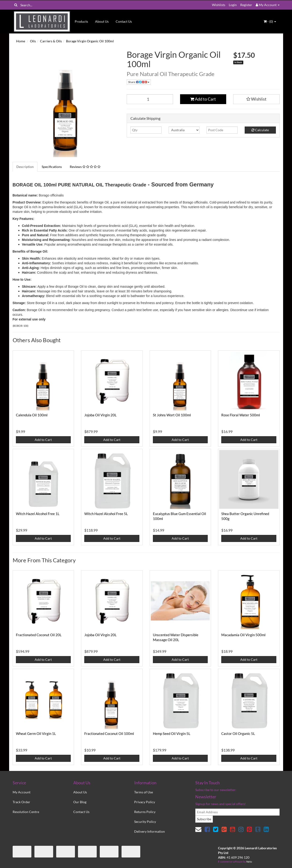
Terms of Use (144, 792)
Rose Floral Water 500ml (241, 415)
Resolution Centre (26, 812)
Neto (249, 862)
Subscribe (204, 819)
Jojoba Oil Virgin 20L (100, 415)
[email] (237, 812)
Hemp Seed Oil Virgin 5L (172, 734)
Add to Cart (203, 99)
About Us (102, 21)
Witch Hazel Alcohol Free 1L (38, 514)
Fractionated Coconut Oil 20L (39, 635)
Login (233, 5)
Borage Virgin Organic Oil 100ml (90, 41)
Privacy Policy (145, 802)
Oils (33, 41)
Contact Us (124, 21)
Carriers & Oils (51, 41)
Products (81, 21)
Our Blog (80, 802)
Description (25, 167)
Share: (139, 82)
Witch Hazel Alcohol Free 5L (106, 514)
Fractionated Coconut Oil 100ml (109, 734)
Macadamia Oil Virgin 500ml (243, 635)
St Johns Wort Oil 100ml (172, 415)
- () (270, 21)
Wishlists (219, 5)
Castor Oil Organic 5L (238, 734)
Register (246, 5)
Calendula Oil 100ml (32, 415)
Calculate (260, 130)
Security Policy (145, 822)
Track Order (21, 802)
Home (21, 41)
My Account (22, 792)
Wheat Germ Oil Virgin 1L (36, 734)
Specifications (52, 167)
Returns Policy (145, 812)
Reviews (85, 167)
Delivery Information (150, 831)
